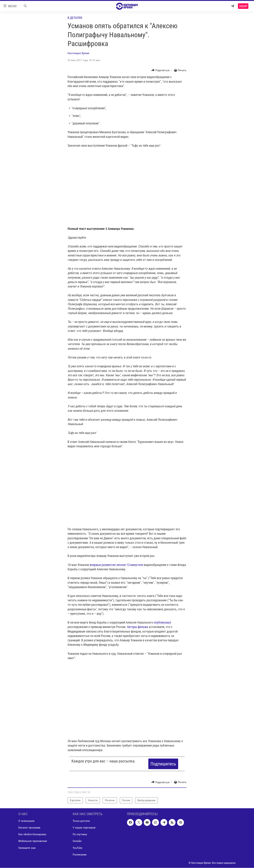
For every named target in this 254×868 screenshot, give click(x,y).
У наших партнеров (84, 828)
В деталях (75, 18)
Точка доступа (81, 821)
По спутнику (80, 834)
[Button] (161, 70)
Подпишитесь (163, 764)
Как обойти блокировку (32, 834)
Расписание (80, 855)
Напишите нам (27, 848)
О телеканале (26, 821)
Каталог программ (29, 828)
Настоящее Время (78, 53)
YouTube (78, 848)
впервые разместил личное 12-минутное (116, 565)
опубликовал (162, 622)
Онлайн (77, 841)
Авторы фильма (138, 627)
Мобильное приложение (33, 841)
